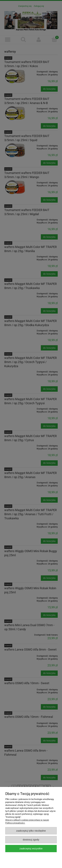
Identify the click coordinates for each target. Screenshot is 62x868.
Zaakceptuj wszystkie (31, 848)
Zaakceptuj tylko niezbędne (31, 831)
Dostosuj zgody (31, 840)
